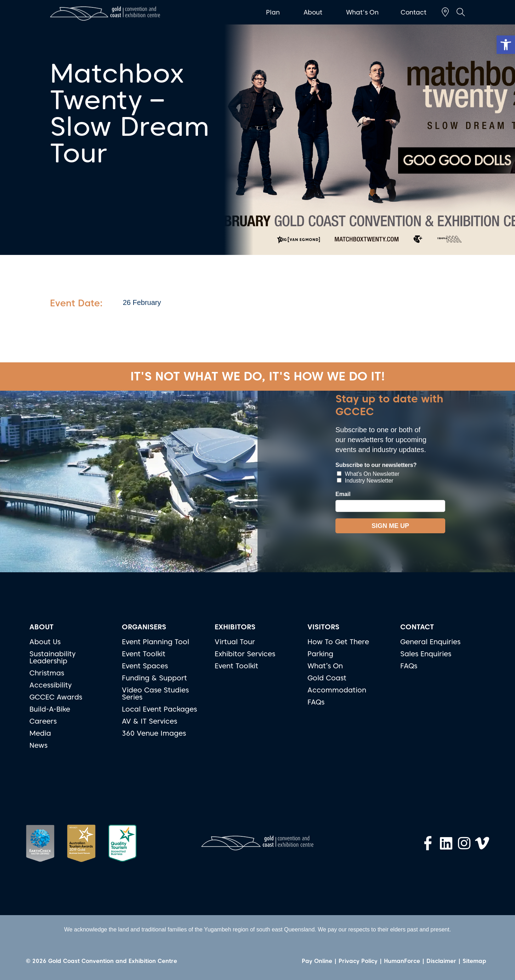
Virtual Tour (235, 642)
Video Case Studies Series (155, 694)
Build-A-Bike (50, 709)
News (38, 745)
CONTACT (417, 627)
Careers (43, 721)
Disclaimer (441, 961)
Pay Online (317, 961)
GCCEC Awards (56, 697)
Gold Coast (327, 678)
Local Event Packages (159, 709)
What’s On (325, 666)
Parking (320, 654)
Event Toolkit (144, 654)
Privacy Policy (358, 961)
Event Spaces (145, 666)
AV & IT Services (149, 721)
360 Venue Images (154, 733)
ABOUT (41, 627)
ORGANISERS (144, 627)
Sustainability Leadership (53, 657)
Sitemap (474, 961)
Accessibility (51, 685)
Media (40, 733)
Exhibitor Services (245, 654)
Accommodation (337, 690)
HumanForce (402, 961)
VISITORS (323, 627)
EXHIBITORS (235, 627)
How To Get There (338, 642)
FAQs (316, 702)
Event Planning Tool (155, 642)
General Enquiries (430, 642)
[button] (506, 45)
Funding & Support (154, 678)
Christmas (47, 673)
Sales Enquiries (426, 654)
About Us (45, 642)
